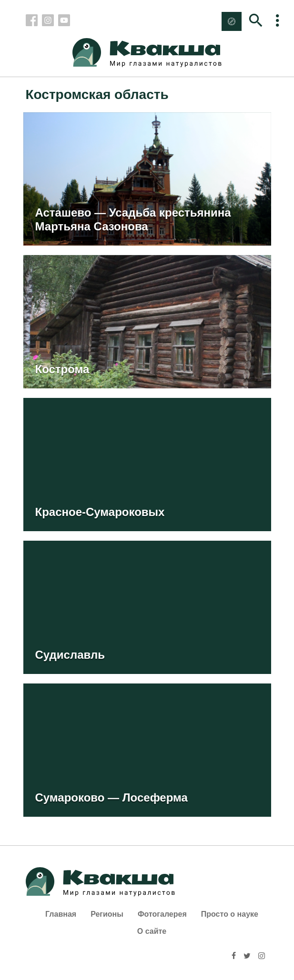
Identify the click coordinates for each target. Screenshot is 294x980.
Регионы (107, 914)
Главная (61, 914)
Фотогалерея (162, 914)
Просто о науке (230, 914)
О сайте (152, 931)
